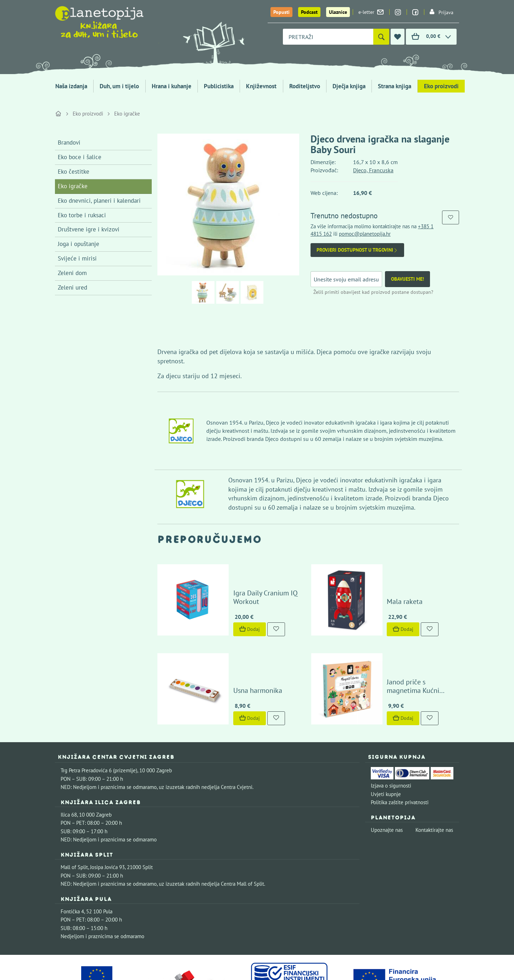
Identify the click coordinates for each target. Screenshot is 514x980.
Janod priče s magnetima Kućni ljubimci (404, 642)
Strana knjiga (395, 86)
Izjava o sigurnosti (391, 741)
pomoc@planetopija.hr (365, 234)
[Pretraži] (381, 37)
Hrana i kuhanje (172, 86)
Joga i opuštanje (79, 244)
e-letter (371, 12)
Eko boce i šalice (80, 157)
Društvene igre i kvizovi (89, 229)
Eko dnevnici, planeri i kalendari (99, 201)
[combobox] (328, 37)
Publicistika (219, 86)
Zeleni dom (72, 273)
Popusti (281, 12)
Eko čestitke (74, 172)
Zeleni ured (72, 287)
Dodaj (229, 607)
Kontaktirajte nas (434, 785)
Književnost (261, 86)
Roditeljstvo (305, 86)
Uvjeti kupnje (386, 749)
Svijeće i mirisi (77, 258)
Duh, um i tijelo (119, 86)
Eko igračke (127, 114)
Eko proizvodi (441, 86)
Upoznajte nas (387, 785)
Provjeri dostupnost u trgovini (357, 250)
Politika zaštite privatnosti (400, 758)
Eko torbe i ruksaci (82, 215)
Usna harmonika (237, 646)
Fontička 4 (72, 867)
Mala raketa (384, 579)
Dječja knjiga (349, 86)
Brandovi (69, 142)
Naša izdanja (71, 86)
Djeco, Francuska (373, 170)
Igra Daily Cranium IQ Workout (259, 579)
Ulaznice (338, 12)
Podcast (309, 12)
